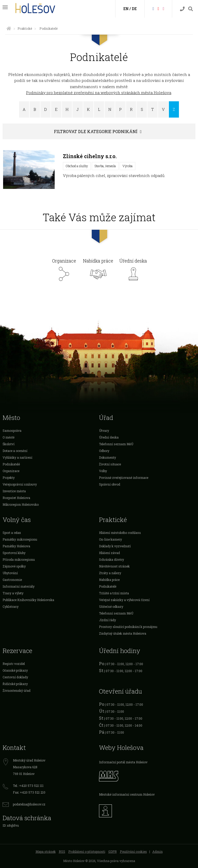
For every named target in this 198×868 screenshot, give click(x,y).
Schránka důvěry (112, 559)
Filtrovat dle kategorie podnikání (96, 131)
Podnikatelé (11, 464)
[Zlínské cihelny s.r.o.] (29, 170)
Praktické (25, 28)
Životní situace (110, 464)
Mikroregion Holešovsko (21, 504)
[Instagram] (163, 8)
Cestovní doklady (15, 677)
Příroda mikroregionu (19, 559)
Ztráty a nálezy (110, 573)
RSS (62, 851)
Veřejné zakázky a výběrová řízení (124, 600)
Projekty (9, 478)
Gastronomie (12, 580)
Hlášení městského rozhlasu (120, 533)
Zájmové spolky (14, 566)
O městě (9, 437)
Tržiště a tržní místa (114, 593)
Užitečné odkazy (111, 606)
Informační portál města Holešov (123, 762)
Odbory (104, 451)
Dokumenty (108, 457)
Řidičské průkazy (15, 684)
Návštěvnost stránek (114, 566)
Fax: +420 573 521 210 (29, 792)
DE (134, 9)
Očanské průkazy (15, 670)
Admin (158, 851)
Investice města (14, 491)
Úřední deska (133, 271)
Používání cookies (133, 851)
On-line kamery (110, 539)
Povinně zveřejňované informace (124, 478)
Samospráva (12, 431)
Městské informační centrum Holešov (127, 794)
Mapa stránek (46, 851)
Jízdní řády (108, 620)
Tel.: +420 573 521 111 (28, 786)
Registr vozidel (14, 664)
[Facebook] (153, 8)
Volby (103, 471)
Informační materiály (19, 586)
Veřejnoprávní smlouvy (20, 484)
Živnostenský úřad (16, 690)
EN (126, 9)
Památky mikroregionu (20, 539)
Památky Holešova (16, 546)
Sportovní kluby (14, 553)
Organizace (64, 271)
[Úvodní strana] (9, 28)
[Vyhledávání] (191, 9)
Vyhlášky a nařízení (17, 457)
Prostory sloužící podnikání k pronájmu (128, 627)
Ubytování (10, 573)
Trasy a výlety (13, 593)
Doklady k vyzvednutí (115, 546)
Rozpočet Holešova (16, 498)
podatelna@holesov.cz (29, 804)
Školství (9, 444)
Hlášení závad (109, 553)
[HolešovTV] (158, 8)
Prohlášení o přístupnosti (87, 851)
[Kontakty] (182, 9)
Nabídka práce (98, 271)
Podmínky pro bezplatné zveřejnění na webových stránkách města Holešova (99, 93)
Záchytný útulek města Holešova (123, 633)
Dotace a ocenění (15, 451)
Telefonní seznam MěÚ (116, 444)
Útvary (104, 431)
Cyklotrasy (11, 606)
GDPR (113, 851)
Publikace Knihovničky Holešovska (28, 600)
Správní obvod (110, 484)
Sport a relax (12, 533)
